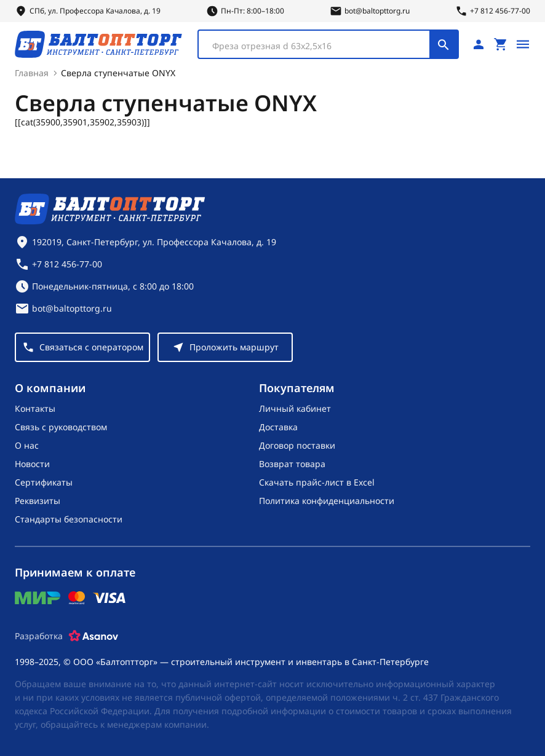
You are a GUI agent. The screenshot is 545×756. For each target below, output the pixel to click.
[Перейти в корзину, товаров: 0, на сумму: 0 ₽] (501, 44)
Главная (32, 73)
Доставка (278, 427)
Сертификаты (44, 482)
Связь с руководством (61, 427)
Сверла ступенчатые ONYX (118, 73)
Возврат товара (292, 464)
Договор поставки (297, 445)
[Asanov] (93, 636)
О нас (27, 445)
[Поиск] (444, 44)
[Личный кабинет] (479, 44)
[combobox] (328, 44)
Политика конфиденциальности (327, 501)
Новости (32, 464)
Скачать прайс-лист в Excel (317, 482)
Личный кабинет (295, 408)
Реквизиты (38, 501)
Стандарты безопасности (69, 519)
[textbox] (320, 46)
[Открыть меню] (523, 44)
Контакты (35, 408)
